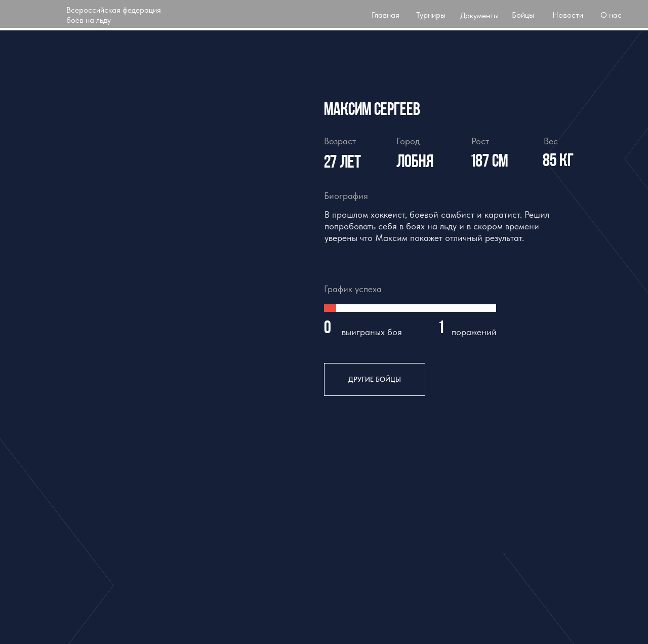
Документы (479, 15)
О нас (611, 15)
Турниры (431, 15)
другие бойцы (375, 379)
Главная (386, 15)
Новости (568, 15)
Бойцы (523, 15)
